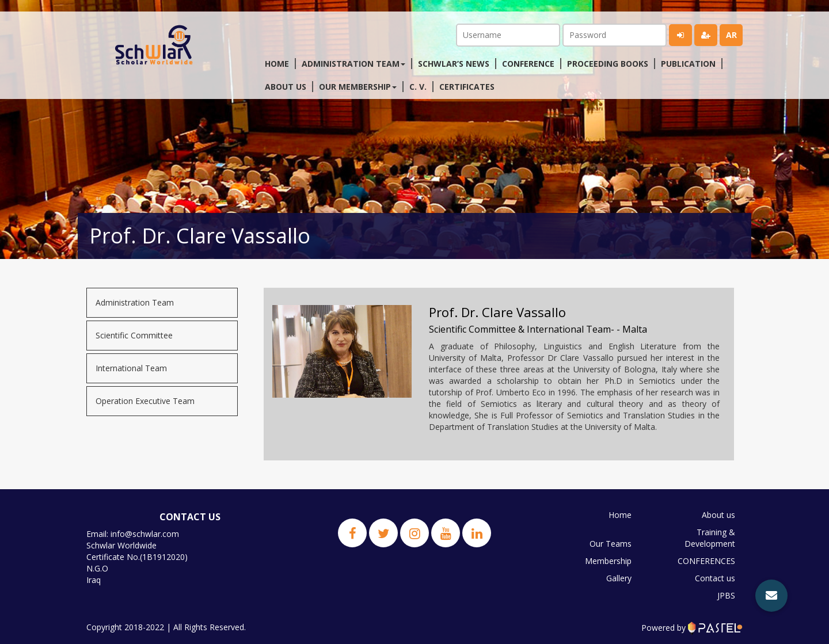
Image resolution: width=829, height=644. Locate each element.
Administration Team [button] (353, 64)
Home (277, 64)
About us (286, 87)
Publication (688, 64)
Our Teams (611, 544)
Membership (608, 561)
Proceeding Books (608, 64)
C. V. (418, 87)
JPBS (726, 595)
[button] (771, 596)
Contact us (715, 578)
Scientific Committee (134, 335)
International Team (131, 368)
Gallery (619, 578)
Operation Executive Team (145, 401)
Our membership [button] (358, 87)
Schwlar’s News (454, 64)
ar (731, 35)
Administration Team (135, 302)
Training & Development (710, 538)
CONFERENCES (706, 561)
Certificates (467, 87)
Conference (528, 64)
